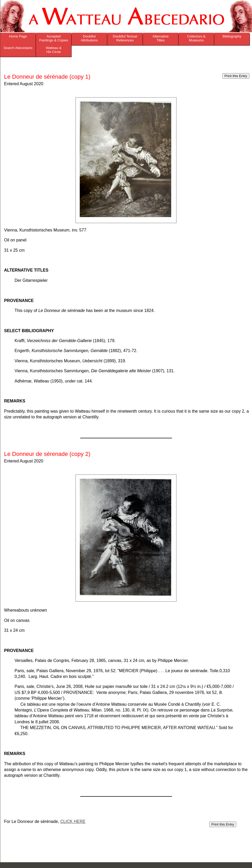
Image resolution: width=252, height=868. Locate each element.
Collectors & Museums (196, 38)
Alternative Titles (161, 38)
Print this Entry (236, 76)
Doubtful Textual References (125, 38)
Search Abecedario (18, 48)
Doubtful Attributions (89, 38)
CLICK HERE (73, 821)
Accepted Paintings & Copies (54, 38)
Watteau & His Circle (53, 50)
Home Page (18, 36)
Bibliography (232, 36)
